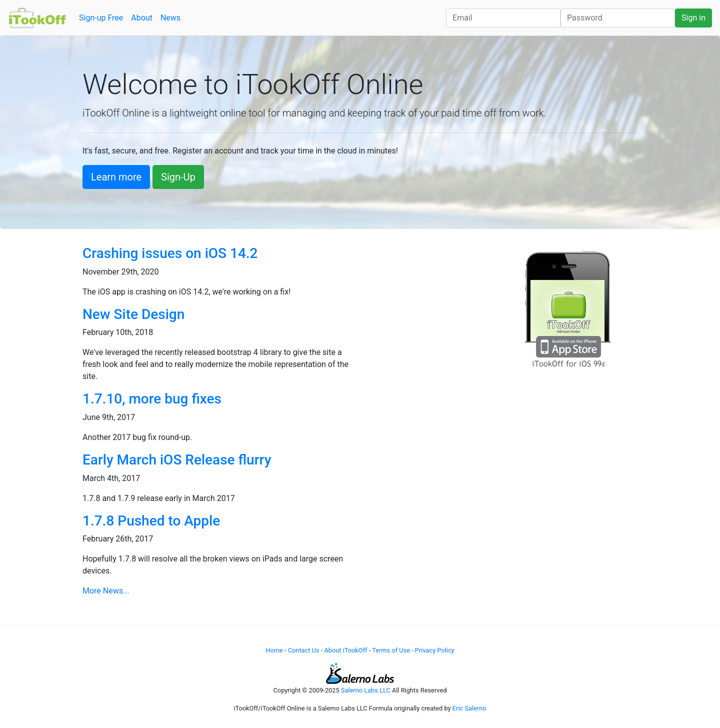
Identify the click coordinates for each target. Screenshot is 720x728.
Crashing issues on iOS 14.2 (170, 253)
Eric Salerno (469, 708)
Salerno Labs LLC (366, 690)
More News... (106, 591)
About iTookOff (345, 650)
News (170, 18)
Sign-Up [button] (178, 177)
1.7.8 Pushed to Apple (151, 521)
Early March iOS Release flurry (177, 460)
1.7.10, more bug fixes (152, 399)
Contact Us (304, 650)
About (142, 18)
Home (274, 650)
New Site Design (133, 314)
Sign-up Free (101, 18)
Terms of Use (391, 650)
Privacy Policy (435, 650)
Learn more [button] (116, 177)
